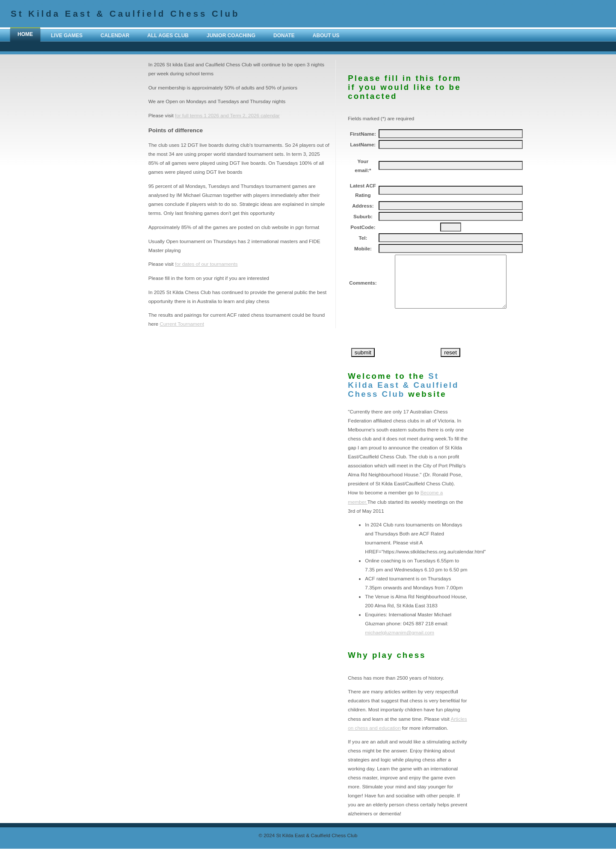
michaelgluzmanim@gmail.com (400, 643)
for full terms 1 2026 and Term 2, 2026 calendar (227, 115)
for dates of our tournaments (206, 264)
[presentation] (444, 340)
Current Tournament (182, 324)
